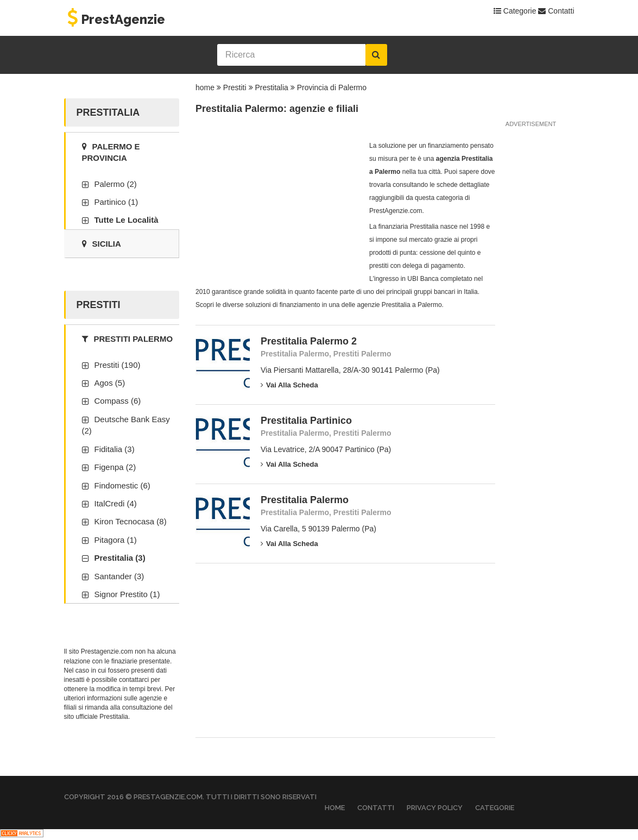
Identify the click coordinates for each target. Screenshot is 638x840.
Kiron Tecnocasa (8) (131, 521)
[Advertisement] (277, 207)
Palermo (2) (116, 184)
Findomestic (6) (122, 485)
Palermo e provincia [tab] (111, 152)
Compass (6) (118, 401)
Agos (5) (110, 383)
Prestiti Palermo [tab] (128, 339)
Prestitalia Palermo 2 (309, 341)
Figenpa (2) (115, 467)
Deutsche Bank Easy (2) (126, 425)
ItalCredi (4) (116, 503)
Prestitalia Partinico (306, 421)
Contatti (556, 11)
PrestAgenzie (115, 19)
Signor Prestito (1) (127, 594)
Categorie (515, 11)
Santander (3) (119, 576)
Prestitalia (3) (120, 558)
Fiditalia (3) (115, 449)
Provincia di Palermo (332, 87)
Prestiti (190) (118, 365)
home (205, 87)
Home (335, 808)
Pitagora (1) (116, 540)
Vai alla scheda (289, 385)
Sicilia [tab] (102, 244)
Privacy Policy (435, 808)
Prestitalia (271, 87)
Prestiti (235, 87)
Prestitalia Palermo (305, 500)
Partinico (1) (116, 202)
